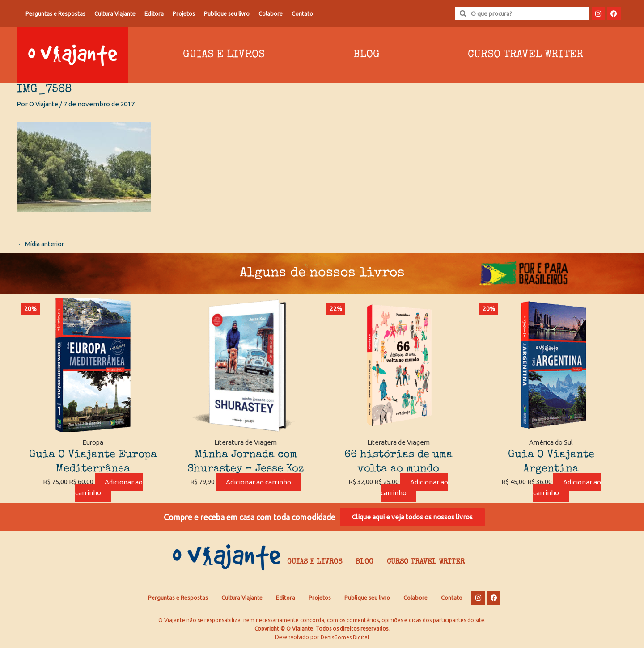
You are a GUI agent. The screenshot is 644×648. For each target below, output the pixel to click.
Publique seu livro (227, 13)
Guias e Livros (224, 55)
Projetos (184, 13)
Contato (302, 13)
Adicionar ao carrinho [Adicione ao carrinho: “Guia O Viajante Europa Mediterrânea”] (109, 488)
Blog (366, 55)
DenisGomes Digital (345, 639)
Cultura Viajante (115, 13)
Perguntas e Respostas (55, 13)
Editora (154, 13)
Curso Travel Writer (525, 55)
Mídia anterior (43, 244)
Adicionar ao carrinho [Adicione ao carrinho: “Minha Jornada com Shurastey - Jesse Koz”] (258, 482)
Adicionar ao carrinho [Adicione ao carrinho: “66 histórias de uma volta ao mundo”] (415, 488)
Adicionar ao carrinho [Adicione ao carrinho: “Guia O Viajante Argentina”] (567, 488)
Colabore (271, 13)
